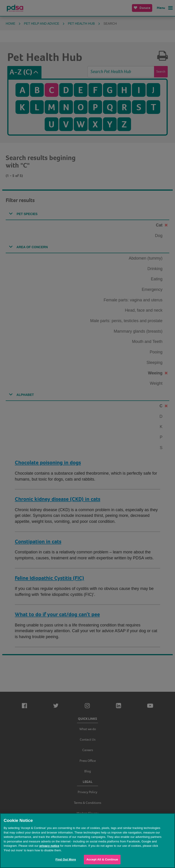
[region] (87, 841)
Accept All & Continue (102, 859)
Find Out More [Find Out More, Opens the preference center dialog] (66, 859)
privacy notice (49, 846)
